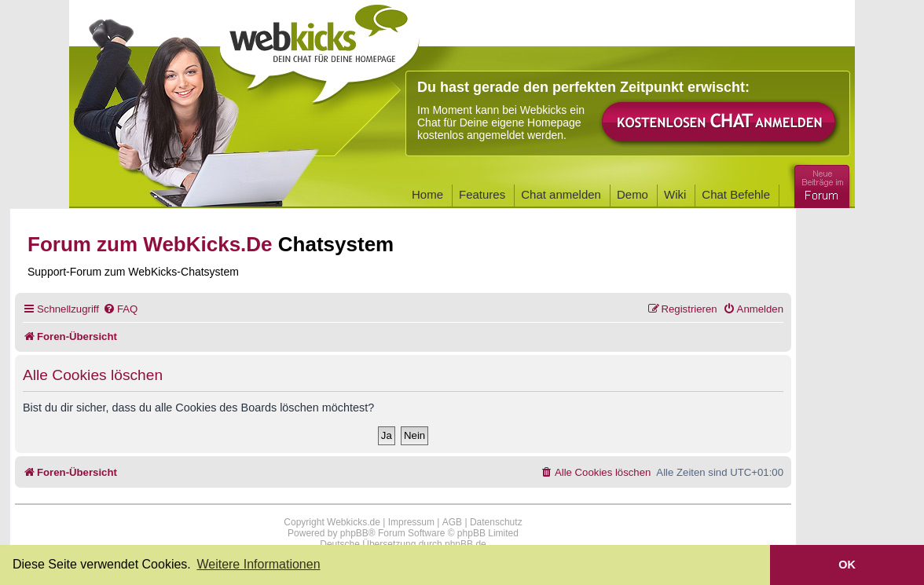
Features (482, 194)
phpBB (354, 533)
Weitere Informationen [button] (258, 564)
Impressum (411, 522)
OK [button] (847, 565)
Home (427, 194)
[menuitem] (120, 309)
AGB (452, 522)
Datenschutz (496, 522)
